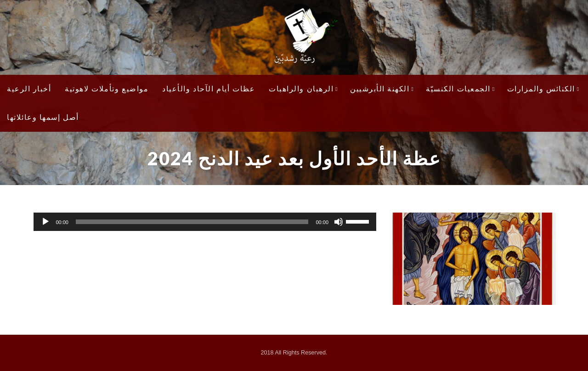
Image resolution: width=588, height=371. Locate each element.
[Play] (45, 222)
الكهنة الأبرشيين (382, 89)
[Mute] (339, 222)
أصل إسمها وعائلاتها (43, 117)
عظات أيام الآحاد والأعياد (209, 89)
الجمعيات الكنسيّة (460, 89)
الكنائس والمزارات (543, 89)
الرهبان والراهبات (303, 89)
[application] (205, 222)
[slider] (192, 222)
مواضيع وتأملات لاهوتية (107, 89)
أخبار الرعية (29, 89)
